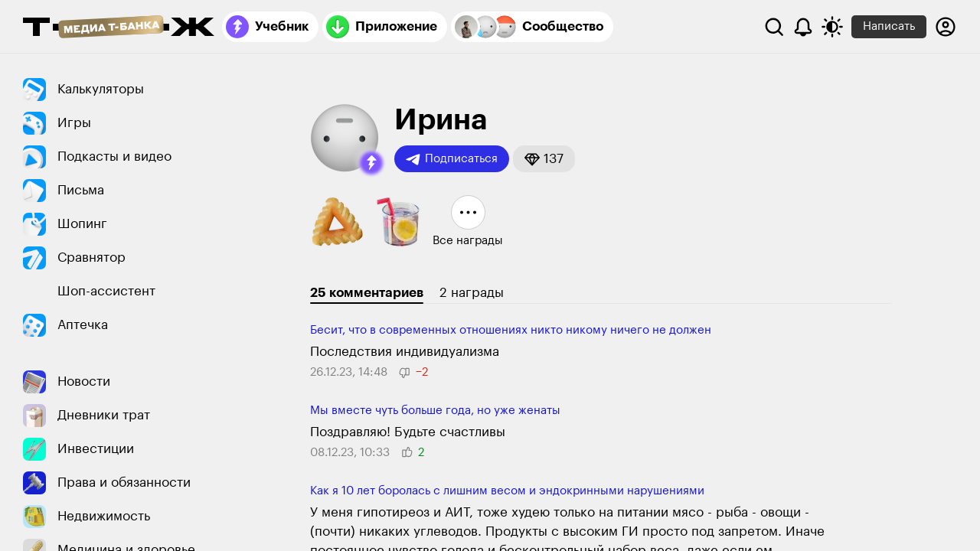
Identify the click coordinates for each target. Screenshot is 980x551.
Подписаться (452, 159)
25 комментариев (367, 293)
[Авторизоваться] (946, 27)
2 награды (472, 293)
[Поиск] (774, 27)
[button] (371, 163)
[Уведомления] (803, 27)
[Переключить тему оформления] (832, 27)
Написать (889, 26)
